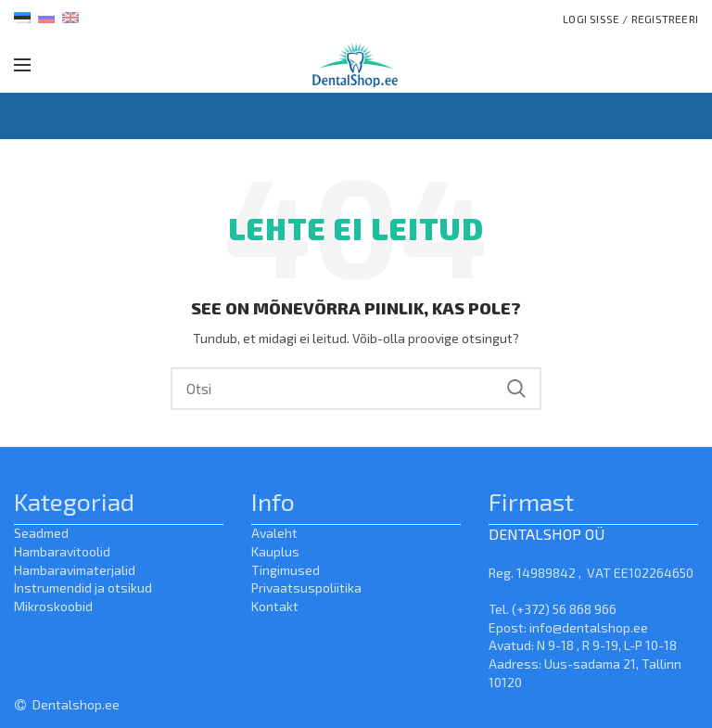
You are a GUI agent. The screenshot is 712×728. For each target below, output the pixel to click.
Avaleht (274, 533)
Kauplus (275, 551)
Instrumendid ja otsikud (83, 588)
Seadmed (41, 533)
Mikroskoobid (53, 606)
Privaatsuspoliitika (306, 588)
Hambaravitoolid (62, 551)
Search (516, 389)
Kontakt (275, 606)
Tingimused (286, 570)
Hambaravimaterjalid (75, 570)
